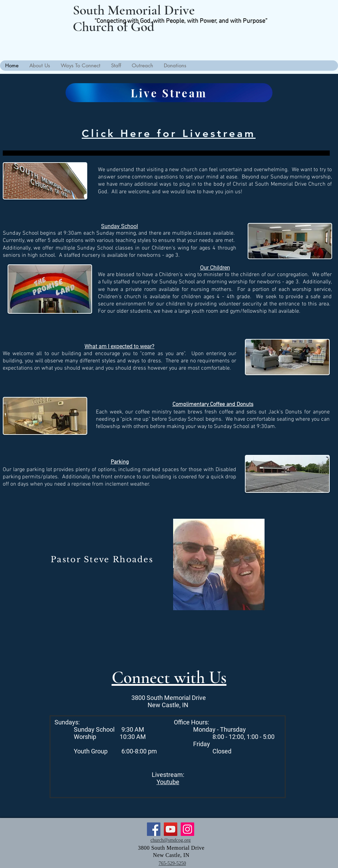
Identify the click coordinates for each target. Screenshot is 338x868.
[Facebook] (154, 829)
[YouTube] (171, 829)
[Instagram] (187, 829)
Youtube (168, 782)
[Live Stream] (169, 93)
